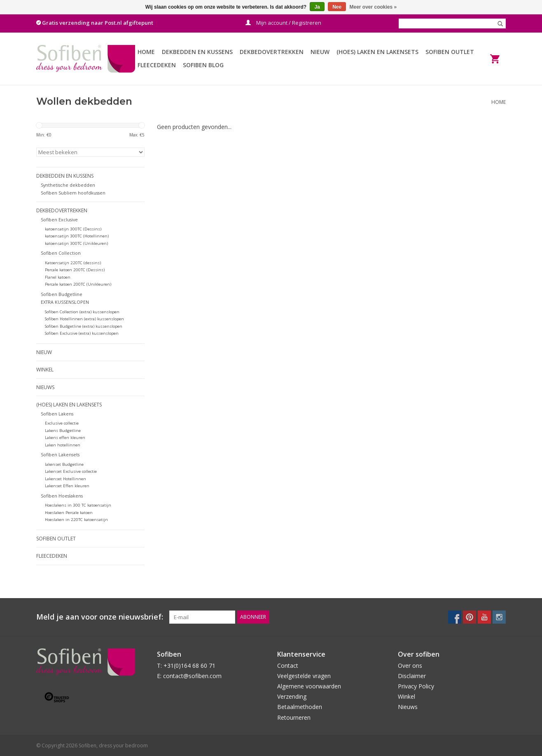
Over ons (410, 666)
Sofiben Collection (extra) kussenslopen (82, 312)
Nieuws (45, 387)
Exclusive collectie (62, 423)
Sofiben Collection (61, 253)
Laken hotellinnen (63, 445)
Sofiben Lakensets (60, 454)
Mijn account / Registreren (283, 23)
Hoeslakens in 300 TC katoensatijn (78, 505)
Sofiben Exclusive (59, 220)
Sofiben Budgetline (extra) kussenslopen (84, 326)
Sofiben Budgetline (62, 294)
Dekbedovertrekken (272, 52)
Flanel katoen (58, 277)
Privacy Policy (416, 686)
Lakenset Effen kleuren (67, 486)
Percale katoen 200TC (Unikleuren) (78, 284)
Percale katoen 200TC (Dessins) (75, 270)
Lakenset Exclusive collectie (71, 471)
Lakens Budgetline (63, 431)
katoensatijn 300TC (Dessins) (73, 229)
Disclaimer (412, 676)
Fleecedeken (157, 65)
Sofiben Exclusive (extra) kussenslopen (82, 333)
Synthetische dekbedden (68, 185)
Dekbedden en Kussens (197, 52)
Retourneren (294, 717)
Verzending (292, 696)
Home (146, 52)
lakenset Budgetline (64, 464)
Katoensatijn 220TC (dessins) (73, 263)
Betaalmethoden (300, 707)
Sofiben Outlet (450, 52)
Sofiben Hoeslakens (62, 496)
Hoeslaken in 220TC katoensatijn (76, 520)
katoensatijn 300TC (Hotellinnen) (77, 236)
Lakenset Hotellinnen (65, 479)
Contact (288, 666)
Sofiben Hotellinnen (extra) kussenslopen (84, 319)
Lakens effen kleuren (65, 438)
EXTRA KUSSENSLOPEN (65, 302)
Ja (317, 7)
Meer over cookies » (373, 7)
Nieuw (320, 52)
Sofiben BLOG (203, 65)
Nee (337, 7)
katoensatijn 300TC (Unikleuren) (76, 243)
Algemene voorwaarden (309, 686)
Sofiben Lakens (57, 414)
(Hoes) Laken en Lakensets (377, 52)
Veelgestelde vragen (304, 676)
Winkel (45, 370)
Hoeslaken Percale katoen (69, 513)
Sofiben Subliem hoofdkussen (73, 193)
